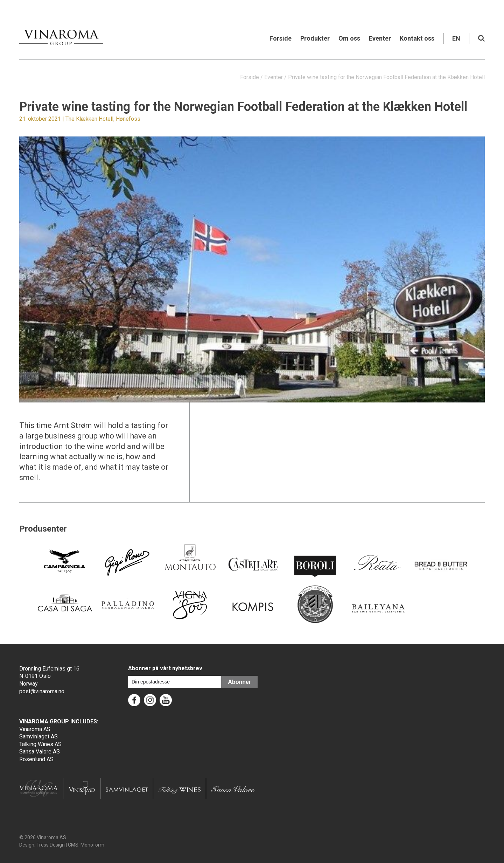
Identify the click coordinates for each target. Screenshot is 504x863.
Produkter (315, 38)
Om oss (349, 38)
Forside (281, 38)
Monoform (92, 845)
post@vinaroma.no (42, 691)
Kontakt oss (417, 38)
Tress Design (51, 845)
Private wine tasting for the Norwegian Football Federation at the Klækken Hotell (386, 77)
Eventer (380, 38)
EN (456, 38)
